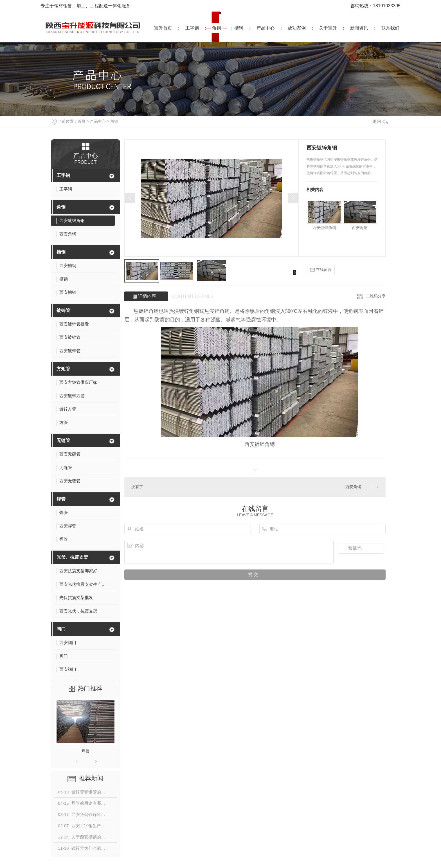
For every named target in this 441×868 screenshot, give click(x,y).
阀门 (61, 629)
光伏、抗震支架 (72, 557)
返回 (380, 121)
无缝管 (63, 440)
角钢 (217, 28)
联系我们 (390, 28)
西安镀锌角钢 (324, 228)
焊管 (61, 499)
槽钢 (239, 28)
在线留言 (321, 270)
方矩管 (63, 369)
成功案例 (297, 28)
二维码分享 (376, 296)
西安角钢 (360, 228)
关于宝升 (328, 28)
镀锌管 (63, 310)
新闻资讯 (359, 28)
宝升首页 (163, 28)
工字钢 (192, 28)
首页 (82, 121)
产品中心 (265, 28)
